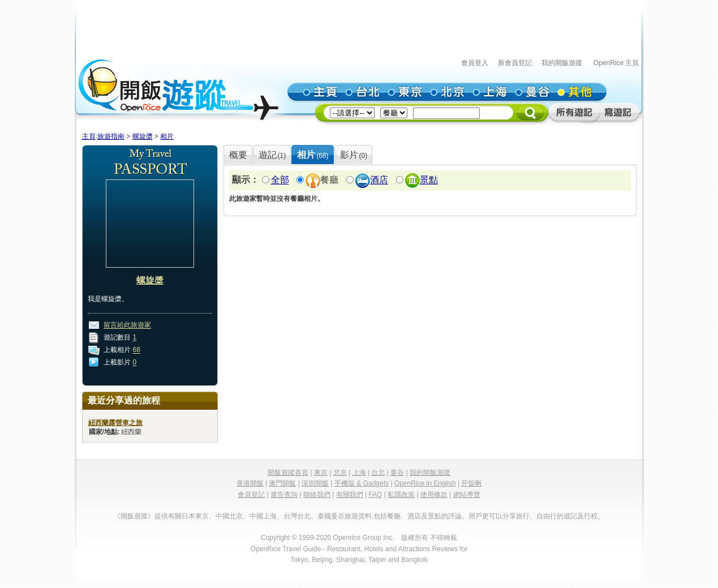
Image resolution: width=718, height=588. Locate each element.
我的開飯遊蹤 (562, 63)
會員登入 (475, 63)
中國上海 (263, 516)
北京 (340, 473)
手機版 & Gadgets (362, 483)
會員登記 (251, 495)
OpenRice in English (425, 483)
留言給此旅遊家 (127, 325)
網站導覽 (467, 495)
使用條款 (434, 495)
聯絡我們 (317, 495)
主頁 (89, 136)
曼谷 (397, 473)
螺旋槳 (143, 136)
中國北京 (229, 516)
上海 (359, 473)
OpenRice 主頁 (616, 63)
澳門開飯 (282, 483)
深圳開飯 (315, 483)
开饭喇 (471, 483)
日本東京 (195, 516)
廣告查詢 (284, 495)
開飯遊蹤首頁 (288, 473)
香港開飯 (250, 483)
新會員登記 (515, 63)
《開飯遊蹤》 (134, 516)
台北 (378, 473)
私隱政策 (401, 495)
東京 (321, 473)
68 (137, 350)
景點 (429, 180)
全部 (280, 180)
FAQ (375, 495)
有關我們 (350, 495)
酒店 (379, 180)
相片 (167, 136)
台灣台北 (297, 516)
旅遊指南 (111, 136)
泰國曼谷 (331, 516)
